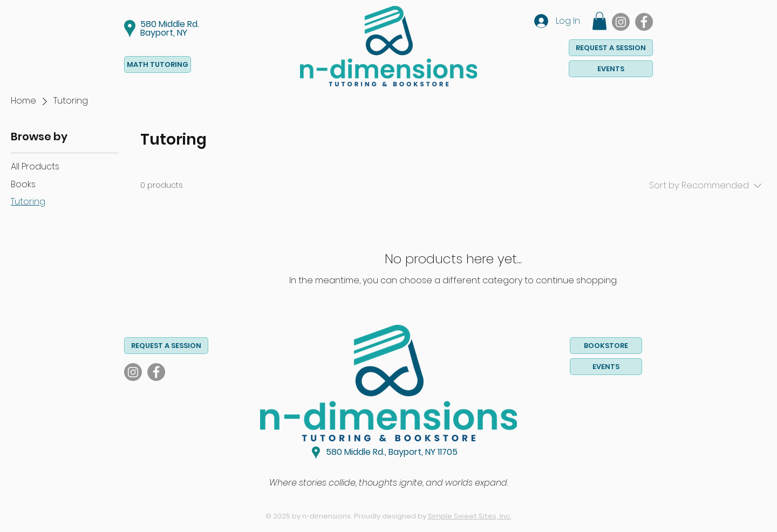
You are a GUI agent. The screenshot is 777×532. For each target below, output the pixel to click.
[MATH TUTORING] (158, 64)
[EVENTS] (611, 69)
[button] (599, 21)
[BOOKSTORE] (606, 346)
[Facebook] (644, 22)
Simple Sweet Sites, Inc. (470, 516)
